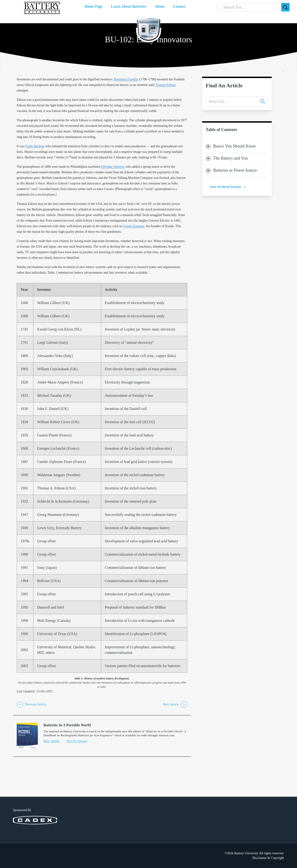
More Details (51, 741)
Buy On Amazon (77, 741)
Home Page (94, 6)
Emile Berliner (35, 146)
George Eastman (134, 226)
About (160, 6)
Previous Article (31, 704)
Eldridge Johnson (113, 167)
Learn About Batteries (129, 6)
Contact (179, 6)
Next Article (175, 704)
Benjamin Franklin (126, 79)
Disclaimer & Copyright (268, 858)
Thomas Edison (166, 85)
